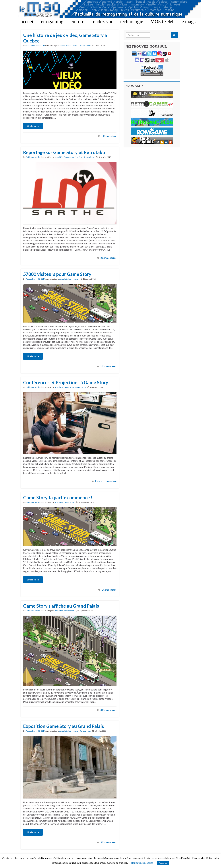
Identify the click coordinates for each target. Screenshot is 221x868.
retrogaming (53, 21)
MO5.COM (163, 21)
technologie (133, 21)
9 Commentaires (108, 366)
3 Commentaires (108, 258)
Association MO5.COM (35, 45)
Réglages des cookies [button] (142, 863)
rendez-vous (103, 21)
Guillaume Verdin (33, 157)
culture (79, 21)
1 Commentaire (109, 136)
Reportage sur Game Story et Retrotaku (64, 152)
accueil (28, 21)
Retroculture (89, 157)
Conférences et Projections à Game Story (66, 382)
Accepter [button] (163, 863)
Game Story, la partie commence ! (58, 497)
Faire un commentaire (106, 481)
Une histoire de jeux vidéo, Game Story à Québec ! (65, 38)
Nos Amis (79, 157)
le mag (188, 21)
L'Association (74, 45)
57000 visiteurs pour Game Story (57, 274)
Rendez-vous (85, 45)
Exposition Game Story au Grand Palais (64, 726)
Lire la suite (33, 126)
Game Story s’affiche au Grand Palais (61, 606)
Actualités (64, 45)
